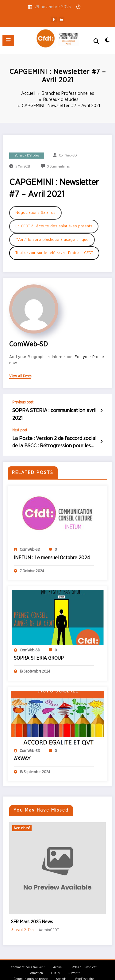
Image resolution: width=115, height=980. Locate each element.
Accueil (58, 957)
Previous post (23, 402)
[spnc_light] (107, 42)
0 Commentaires (58, 167)
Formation (36, 963)
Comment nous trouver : (28, 957)
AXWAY (22, 749)
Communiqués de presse (31, 969)
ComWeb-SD (68, 156)
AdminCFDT (49, 920)
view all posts (20, 376)
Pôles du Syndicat (84, 957)
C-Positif (74, 963)
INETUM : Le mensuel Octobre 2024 (52, 548)
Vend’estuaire (84, 969)
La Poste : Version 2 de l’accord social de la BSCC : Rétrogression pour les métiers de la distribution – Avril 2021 (53, 434)
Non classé (22, 818)
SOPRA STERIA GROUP (39, 648)
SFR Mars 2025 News (32, 912)
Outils (55, 963)
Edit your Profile (89, 357)
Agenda (61, 969)
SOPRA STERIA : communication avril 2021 (54, 410)
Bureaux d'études (27, 156)
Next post (20, 422)
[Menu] (8, 40)
